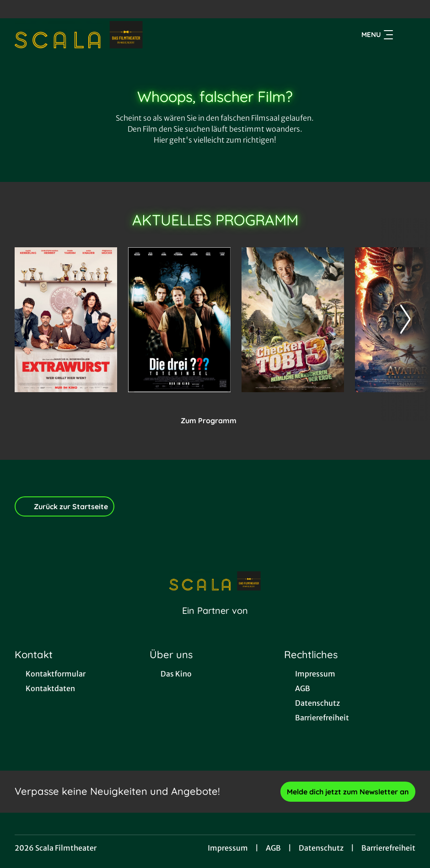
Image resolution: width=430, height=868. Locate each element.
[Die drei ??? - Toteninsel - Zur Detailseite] (179, 320)
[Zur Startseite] (79, 35)
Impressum (228, 848)
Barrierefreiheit (388, 848)
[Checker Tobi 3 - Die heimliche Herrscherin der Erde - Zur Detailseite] (293, 320)
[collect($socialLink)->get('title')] (16, 9)
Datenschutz (321, 848)
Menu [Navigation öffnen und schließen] (377, 35)
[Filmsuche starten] (406, 35)
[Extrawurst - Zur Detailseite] (66, 320)
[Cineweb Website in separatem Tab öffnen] (215, 622)
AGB (273, 848)
